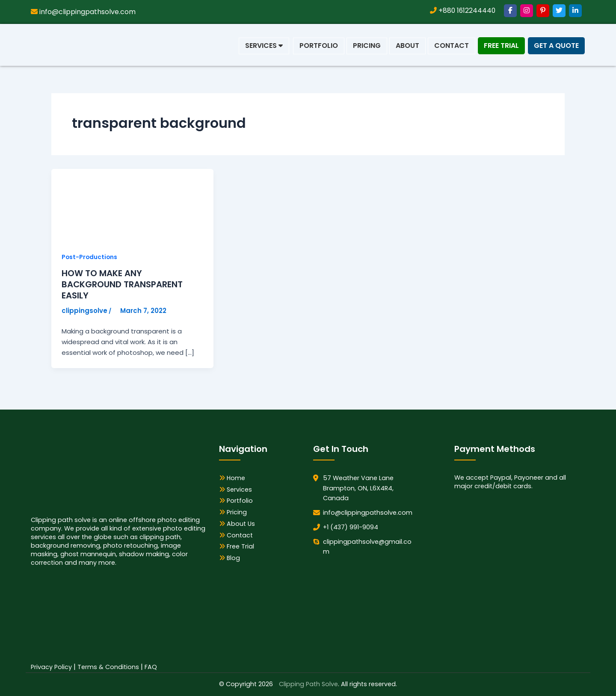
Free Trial (501, 46)
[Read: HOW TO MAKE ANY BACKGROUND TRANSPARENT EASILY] (115, 205)
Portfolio (319, 46)
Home (232, 478)
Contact (452, 46)
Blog (230, 558)
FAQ (151, 667)
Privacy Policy (51, 667)
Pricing (367, 46)
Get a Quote (556, 46)
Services (264, 46)
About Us (237, 524)
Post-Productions (90, 257)
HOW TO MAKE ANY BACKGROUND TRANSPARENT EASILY (122, 285)
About (407, 46)
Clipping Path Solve (308, 684)
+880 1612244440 (462, 10)
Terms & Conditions (108, 667)
